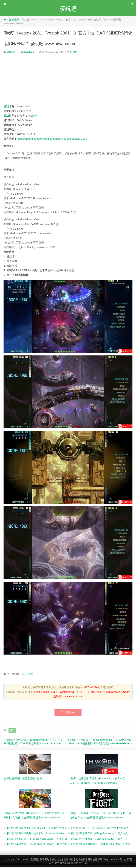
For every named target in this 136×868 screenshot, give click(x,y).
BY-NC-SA (91, 688)
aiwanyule (29, 52)
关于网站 (45, 860)
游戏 (6, 107)
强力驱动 (65, 864)
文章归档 (69, 860)
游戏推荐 (14, 20)
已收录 (74, 52)
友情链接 (80, 860)
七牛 (57, 864)
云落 (85, 864)
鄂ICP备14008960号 (111, 860)
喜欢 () (68, 713)
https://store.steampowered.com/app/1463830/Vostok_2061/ (52, 139)
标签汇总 (57, 860)
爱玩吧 (34, 860)
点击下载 (27, 675)
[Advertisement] (68, 81)
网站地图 (92, 860)
